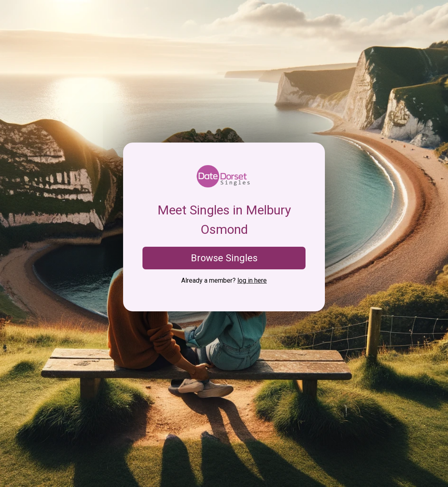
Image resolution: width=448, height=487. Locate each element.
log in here (252, 280)
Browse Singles (224, 258)
